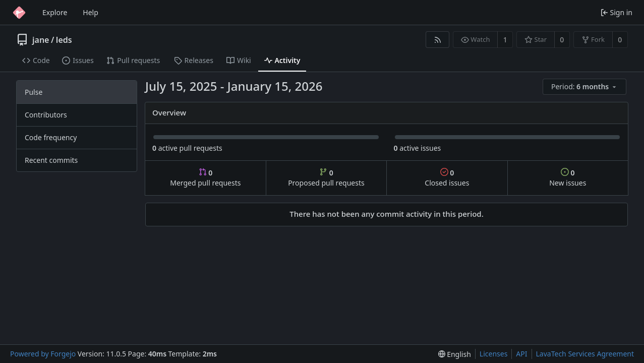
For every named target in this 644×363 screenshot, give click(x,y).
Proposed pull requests (326, 178)
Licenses (494, 354)
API (521, 354)
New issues (568, 178)
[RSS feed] (437, 40)
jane (41, 40)
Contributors (46, 115)
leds (64, 40)
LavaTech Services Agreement (585, 354)
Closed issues (447, 178)
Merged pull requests (205, 178)
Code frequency (51, 137)
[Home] (19, 13)
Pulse (34, 92)
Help (91, 12)
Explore (55, 12)
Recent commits (51, 160)
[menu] (585, 87)
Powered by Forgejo (43, 354)
